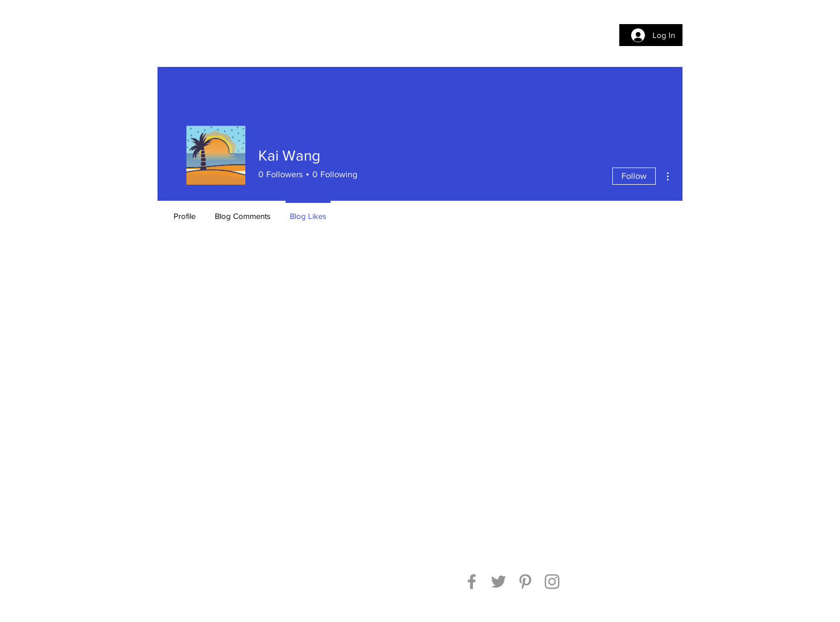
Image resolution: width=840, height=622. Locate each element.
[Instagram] (552, 582)
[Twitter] (498, 582)
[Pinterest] (525, 582)
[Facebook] (472, 582)
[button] (235, 33)
